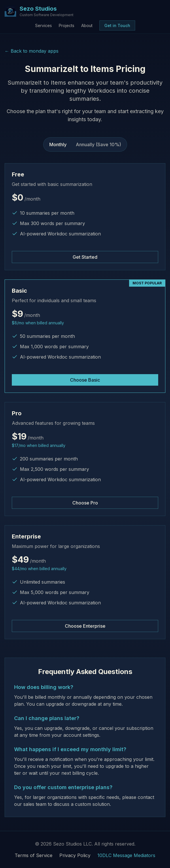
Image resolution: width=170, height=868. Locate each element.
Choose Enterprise (85, 626)
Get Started (85, 257)
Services (44, 25)
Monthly (58, 144)
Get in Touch (117, 25)
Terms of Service (34, 855)
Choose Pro (85, 503)
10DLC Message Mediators (126, 855)
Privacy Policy (75, 855)
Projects (67, 25)
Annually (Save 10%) (98, 144)
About (87, 25)
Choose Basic (85, 380)
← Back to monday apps (32, 51)
